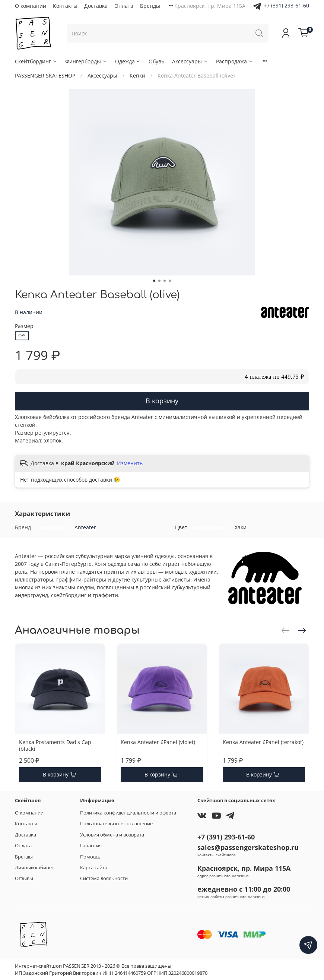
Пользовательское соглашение (116, 824)
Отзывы (24, 878)
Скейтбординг (36, 61)
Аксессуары (190, 61)
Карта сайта (94, 868)
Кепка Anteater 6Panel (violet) (158, 742)
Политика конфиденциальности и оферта (128, 813)
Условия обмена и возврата (112, 835)
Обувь (156, 61)
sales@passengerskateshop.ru (248, 847)
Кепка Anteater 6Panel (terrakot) (263, 742)
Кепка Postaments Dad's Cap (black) (55, 745)
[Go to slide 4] (170, 281)
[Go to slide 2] (159, 281)
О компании (31, 6)
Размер (24, 326)
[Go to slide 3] (165, 281)
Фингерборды (86, 61)
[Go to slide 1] (154, 281)
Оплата (124, 6)
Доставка (96, 6)
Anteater (85, 527)
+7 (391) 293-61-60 (286, 5)
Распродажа (235, 61)
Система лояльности (104, 878)
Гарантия (91, 846)
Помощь (90, 857)
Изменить (130, 463)
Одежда (128, 61)
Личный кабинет (34, 868)
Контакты (65, 6)
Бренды (150, 6)
